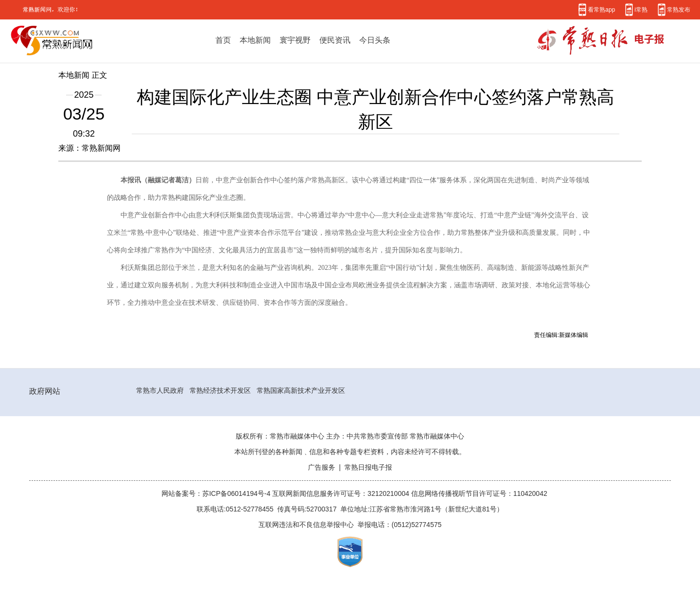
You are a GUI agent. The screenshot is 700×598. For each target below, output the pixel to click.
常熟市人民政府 (160, 390)
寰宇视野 (295, 40)
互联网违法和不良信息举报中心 (306, 525)
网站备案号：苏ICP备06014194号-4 (217, 493)
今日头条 (375, 40)
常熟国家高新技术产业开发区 (301, 390)
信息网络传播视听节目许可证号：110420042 (479, 493)
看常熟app (601, 9)
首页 (223, 40)
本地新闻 (255, 40)
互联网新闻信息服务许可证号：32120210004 (342, 493)
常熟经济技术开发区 (220, 390)
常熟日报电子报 (368, 467)
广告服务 (321, 467)
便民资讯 (335, 40)
